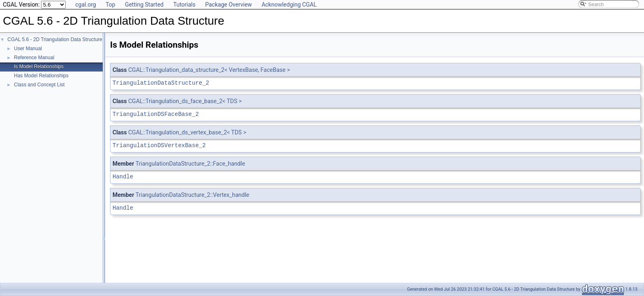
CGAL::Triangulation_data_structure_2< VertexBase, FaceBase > (209, 70)
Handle (123, 177)
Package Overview (228, 5)
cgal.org (85, 5)
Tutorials (184, 5)
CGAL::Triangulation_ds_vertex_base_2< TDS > (187, 132)
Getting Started (144, 5)
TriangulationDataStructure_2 (161, 83)
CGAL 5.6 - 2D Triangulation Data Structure (55, 39)
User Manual (28, 49)
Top (110, 5)
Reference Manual (34, 58)
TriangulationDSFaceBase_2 (156, 114)
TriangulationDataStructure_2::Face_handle (190, 164)
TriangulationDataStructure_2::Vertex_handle (192, 195)
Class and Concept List (39, 85)
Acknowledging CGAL (289, 5)
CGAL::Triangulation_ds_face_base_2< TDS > (185, 101)
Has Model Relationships (41, 76)
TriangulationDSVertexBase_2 (159, 145)
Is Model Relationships (39, 67)
